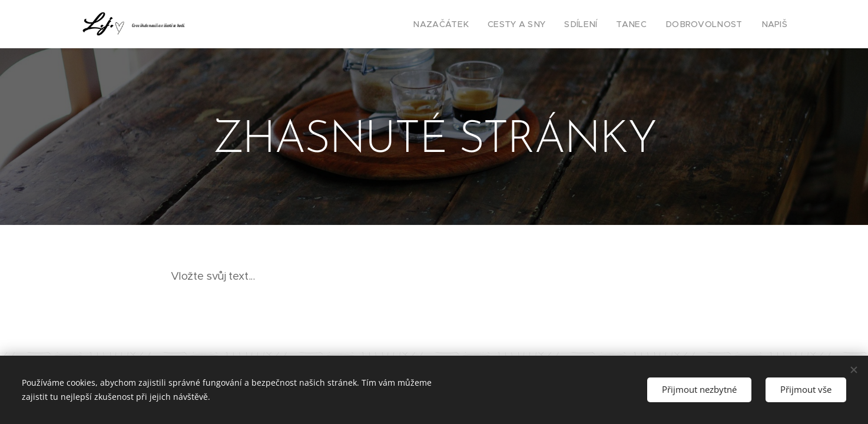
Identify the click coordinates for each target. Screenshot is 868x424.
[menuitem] (468, 24)
